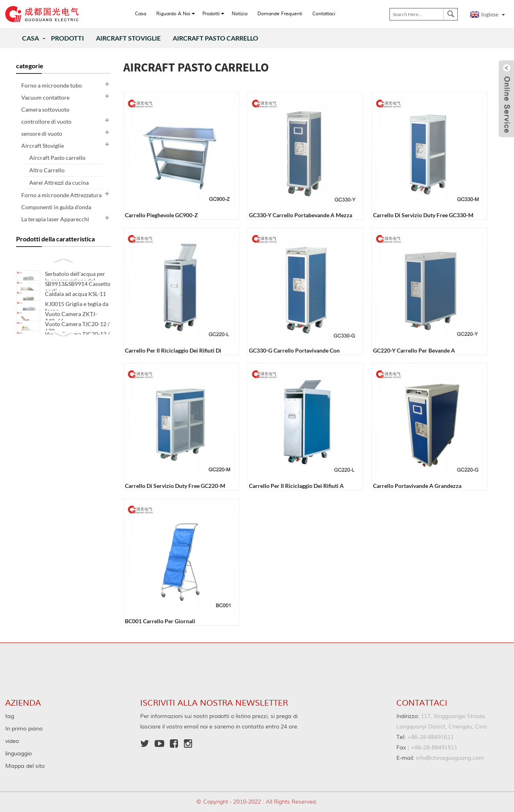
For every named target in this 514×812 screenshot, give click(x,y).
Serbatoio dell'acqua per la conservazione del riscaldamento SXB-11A (75, 281)
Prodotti (67, 38)
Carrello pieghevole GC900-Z (161, 215)
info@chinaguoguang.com (440, 758)
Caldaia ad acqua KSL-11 (75, 302)
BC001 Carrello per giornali (160, 621)
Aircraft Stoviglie (128, 38)
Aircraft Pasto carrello (215, 38)
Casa (31, 38)
